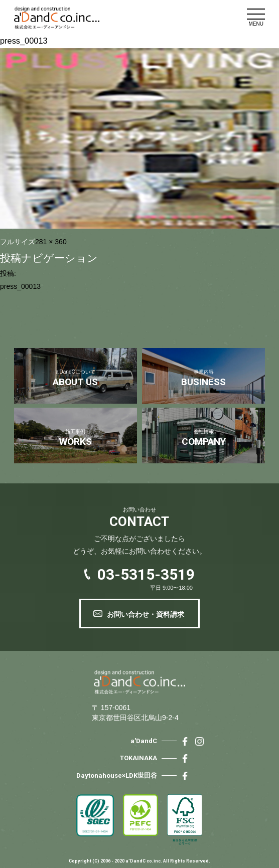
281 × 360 (51, 242)
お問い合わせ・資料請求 (146, 614)
